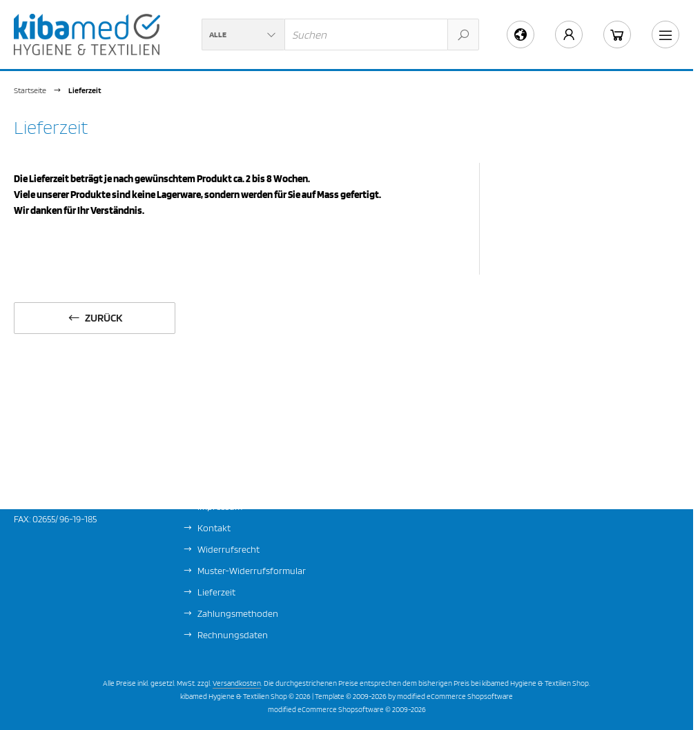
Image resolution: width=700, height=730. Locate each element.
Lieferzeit (216, 592)
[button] (243, 34)
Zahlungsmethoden (238, 613)
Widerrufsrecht (229, 549)
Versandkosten (237, 683)
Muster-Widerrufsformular (252, 571)
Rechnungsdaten (233, 635)
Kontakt (214, 528)
